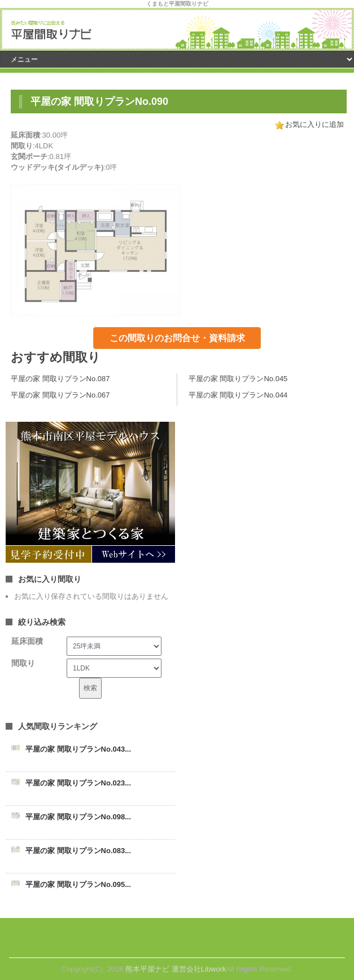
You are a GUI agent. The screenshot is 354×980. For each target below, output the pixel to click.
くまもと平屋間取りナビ (177, 4)
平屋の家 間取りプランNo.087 (60, 379)
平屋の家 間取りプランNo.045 (238, 379)
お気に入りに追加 (314, 124)
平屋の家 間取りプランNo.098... (78, 817)
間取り (23, 663)
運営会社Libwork (199, 969)
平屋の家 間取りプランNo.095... (78, 884)
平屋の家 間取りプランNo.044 (238, 395)
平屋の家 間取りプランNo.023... (78, 783)
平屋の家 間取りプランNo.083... (78, 851)
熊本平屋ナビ (147, 969)
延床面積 (27, 641)
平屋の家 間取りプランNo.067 (60, 395)
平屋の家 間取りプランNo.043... (78, 749)
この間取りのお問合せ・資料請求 (177, 338)
